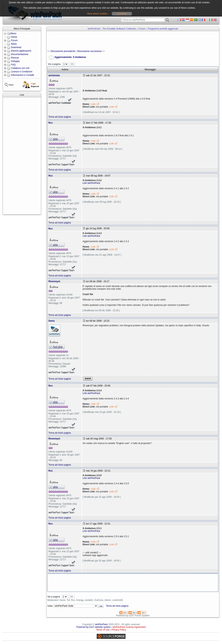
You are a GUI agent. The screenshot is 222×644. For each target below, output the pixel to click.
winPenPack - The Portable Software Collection (112, 29)
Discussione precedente (63, 51)
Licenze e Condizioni (22, 72)
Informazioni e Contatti (22, 75)
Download (16, 47)
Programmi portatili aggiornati (163, 29)
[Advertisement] (22, 156)
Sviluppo (15, 61)
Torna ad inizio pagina (60, 117)
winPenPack (101, 624)
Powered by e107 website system (94, 627)
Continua (122, 14)
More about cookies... (98, 14)
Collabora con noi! (20, 68)
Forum (14, 40)
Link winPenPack (91, 183)
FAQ (13, 65)
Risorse (15, 58)
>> (72, 64)
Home (14, 37)
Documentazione (20, 54)
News (14, 44)
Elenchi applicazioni (21, 51)
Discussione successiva (89, 51)
